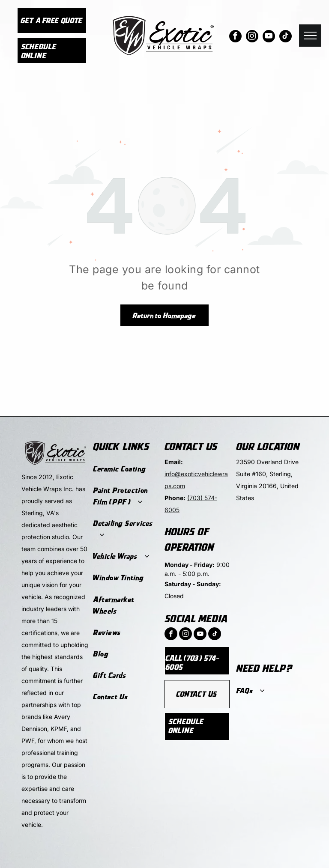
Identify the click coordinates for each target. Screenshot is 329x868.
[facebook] (235, 37)
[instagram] (252, 37)
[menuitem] (124, 469)
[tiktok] (286, 37)
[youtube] (269, 37)
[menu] (310, 36)
